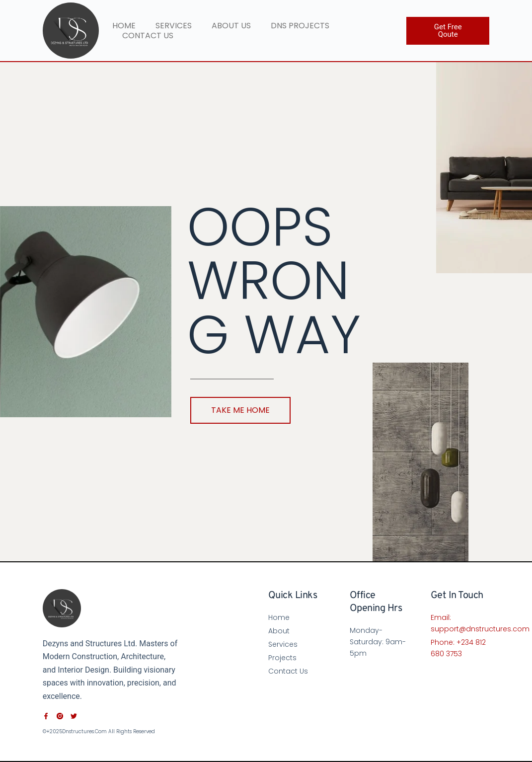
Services (174, 26)
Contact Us (148, 36)
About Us (231, 26)
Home (124, 26)
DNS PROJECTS (300, 26)
